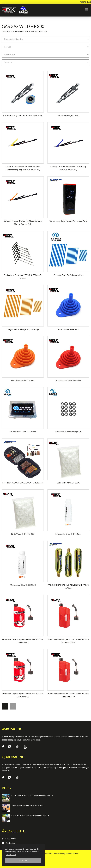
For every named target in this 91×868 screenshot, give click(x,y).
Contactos (10, 843)
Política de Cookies (45, 854)
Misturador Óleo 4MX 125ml (68, 534)
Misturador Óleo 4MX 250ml (23, 585)
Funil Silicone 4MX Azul (68, 329)
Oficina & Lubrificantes (20, 31)
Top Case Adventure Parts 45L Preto (27, 805)
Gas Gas (34, 31)
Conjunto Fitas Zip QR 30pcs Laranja (23, 329)
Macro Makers (73, 854)
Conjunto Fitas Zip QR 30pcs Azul (68, 275)
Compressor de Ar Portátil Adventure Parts (68, 221)
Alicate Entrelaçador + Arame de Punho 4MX (23, 115)
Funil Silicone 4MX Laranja (23, 380)
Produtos (6, 31)
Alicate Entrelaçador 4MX (68, 115)
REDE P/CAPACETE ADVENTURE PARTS (30, 815)
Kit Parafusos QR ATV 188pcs (23, 432)
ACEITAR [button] (23, 860)
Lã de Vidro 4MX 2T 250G (68, 483)
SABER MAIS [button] (11, 855)
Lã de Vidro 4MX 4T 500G (23, 534)
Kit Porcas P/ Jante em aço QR (68, 432)
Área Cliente (11, 838)
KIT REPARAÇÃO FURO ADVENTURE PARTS (23, 483)
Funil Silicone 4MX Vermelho (68, 380)
